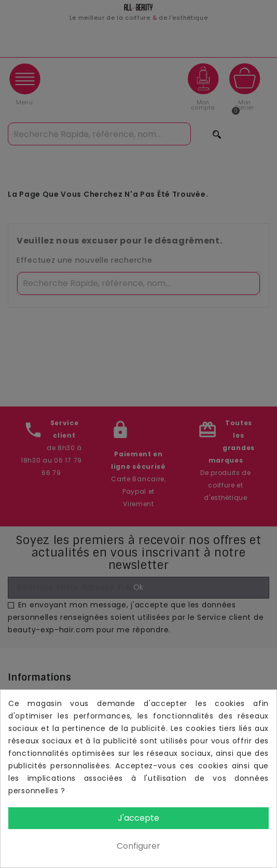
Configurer (138, 846)
